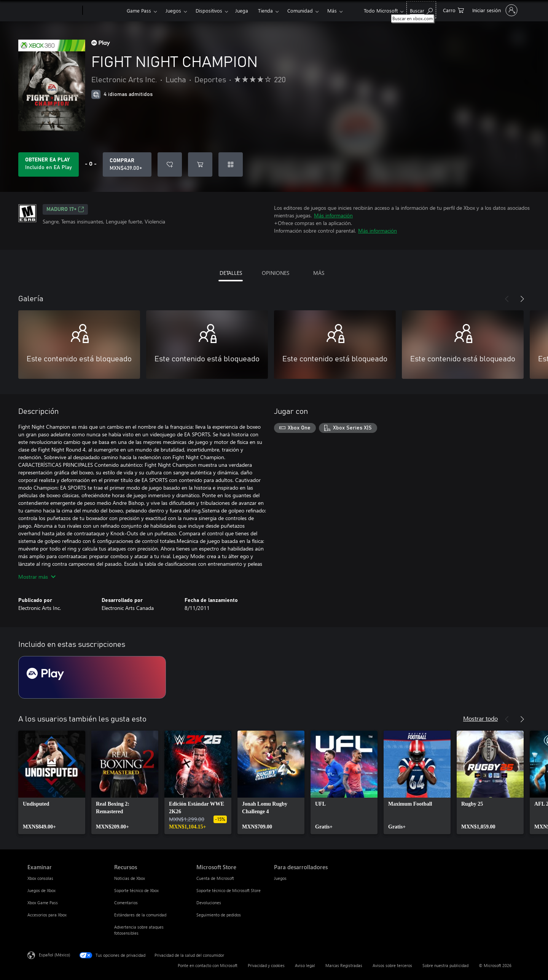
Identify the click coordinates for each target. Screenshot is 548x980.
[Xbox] (104, 11)
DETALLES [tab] (231, 273)
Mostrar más (37, 577)
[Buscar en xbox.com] (421, 10)
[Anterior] (507, 299)
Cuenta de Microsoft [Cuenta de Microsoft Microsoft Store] (215, 878)
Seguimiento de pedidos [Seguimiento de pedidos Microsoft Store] (219, 915)
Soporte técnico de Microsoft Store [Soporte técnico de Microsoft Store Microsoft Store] (229, 890)
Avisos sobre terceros (392, 965)
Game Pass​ (139, 10)
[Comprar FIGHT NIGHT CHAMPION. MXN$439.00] (127, 164)
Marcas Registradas (344, 965)
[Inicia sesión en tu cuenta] (494, 10)
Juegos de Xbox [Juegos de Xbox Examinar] (41, 890)
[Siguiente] (522, 299)
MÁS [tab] (319, 273)
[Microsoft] (53, 11)
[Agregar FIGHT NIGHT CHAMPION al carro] (200, 164)
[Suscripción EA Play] (92, 677)
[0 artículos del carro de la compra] (453, 10)
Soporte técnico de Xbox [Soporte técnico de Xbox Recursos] (136, 890)
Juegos (173, 10)
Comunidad (300, 10)
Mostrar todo (480, 718)
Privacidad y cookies (266, 965)
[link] (52, 782)
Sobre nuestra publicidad (445, 965)
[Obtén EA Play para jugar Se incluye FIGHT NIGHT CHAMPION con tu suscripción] (49, 164)
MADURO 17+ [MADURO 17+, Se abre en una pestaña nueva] (65, 209)
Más (332, 10)
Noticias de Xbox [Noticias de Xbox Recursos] (130, 878)
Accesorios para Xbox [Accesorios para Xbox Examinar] (47, 915)
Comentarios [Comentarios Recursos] (126, 903)
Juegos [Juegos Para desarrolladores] (280, 878)
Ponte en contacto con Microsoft (208, 965)
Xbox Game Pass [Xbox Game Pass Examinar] (43, 903)
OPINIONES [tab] (276, 273)
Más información (333, 215)
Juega (242, 10)
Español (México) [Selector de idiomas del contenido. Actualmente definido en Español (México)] (54, 955)
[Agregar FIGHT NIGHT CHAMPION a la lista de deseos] (170, 164)
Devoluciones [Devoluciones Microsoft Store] (209, 903)
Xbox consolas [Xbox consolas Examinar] (40, 878)
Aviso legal (305, 965)
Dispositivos (209, 10)
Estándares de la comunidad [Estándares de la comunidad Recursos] (140, 915)
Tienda (265, 10)
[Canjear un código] (231, 164)
